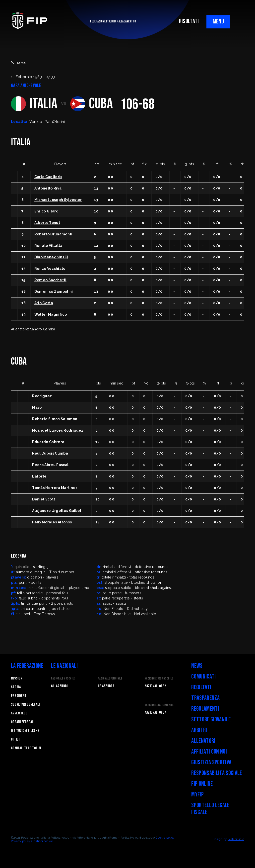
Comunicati (203, 677)
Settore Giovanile (211, 720)
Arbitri (199, 730)
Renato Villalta (48, 246)
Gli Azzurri (59, 686)
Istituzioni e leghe (25, 731)
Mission (17, 678)
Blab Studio (236, 839)
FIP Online (202, 784)
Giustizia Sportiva (211, 762)
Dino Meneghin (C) (51, 257)
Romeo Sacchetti (50, 280)
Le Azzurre (106, 686)
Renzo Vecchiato (50, 269)
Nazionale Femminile (110, 679)
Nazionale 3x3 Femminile (159, 705)
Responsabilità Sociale (217, 773)
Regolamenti (205, 709)
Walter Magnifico (51, 314)
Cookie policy (165, 838)
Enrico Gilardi (47, 211)
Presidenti (19, 696)
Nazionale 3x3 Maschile (159, 679)
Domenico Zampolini (54, 291)
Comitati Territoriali (27, 748)
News (197, 666)
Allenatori (203, 741)
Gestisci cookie (42, 841)
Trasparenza (205, 698)
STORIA (16, 687)
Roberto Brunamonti (53, 234)
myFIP (197, 795)
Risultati (201, 687)
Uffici (15, 739)
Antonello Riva (48, 188)
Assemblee (19, 713)
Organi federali (23, 722)
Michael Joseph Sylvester (58, 200)
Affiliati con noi (209, 752)
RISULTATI (189, 21)
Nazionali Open (156, 686)
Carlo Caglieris (48, 177)
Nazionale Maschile (63, 679)
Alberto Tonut (47, 223)
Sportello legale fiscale (210, 809)
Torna (18, 63)
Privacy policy (21, 841)
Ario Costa (44, 303)
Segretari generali (25, 705)
